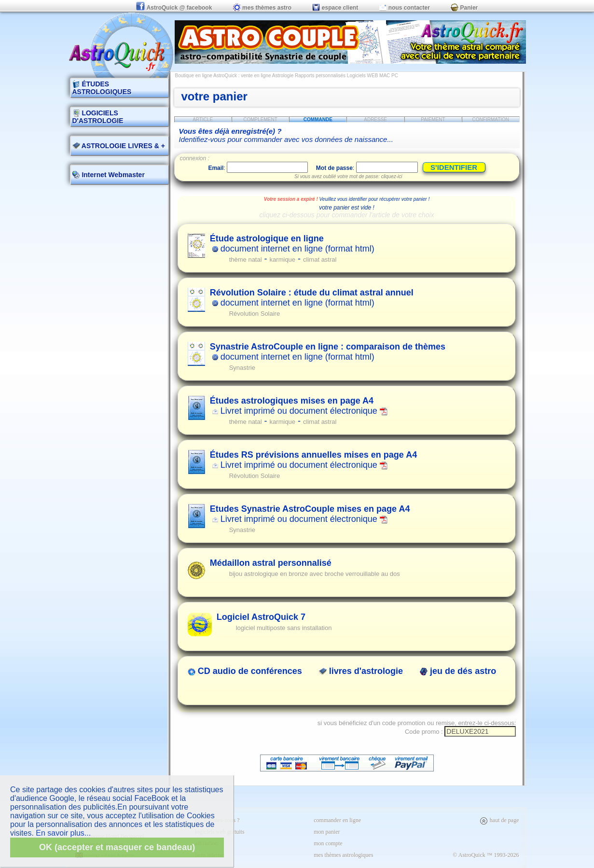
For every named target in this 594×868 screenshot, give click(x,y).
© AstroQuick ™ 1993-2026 (486, 855)
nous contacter (405, 8)
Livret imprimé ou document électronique (299, 406)
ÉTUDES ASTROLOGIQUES (102, 88)
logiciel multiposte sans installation (284, 628)
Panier (464, 8)
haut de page (499, 820)
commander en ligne (337, 820)
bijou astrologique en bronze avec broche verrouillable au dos (315, 574)
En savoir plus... (63, 833)
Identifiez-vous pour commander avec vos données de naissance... (286, 135)
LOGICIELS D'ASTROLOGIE (98, 117)
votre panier (214, 96)
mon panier (327, 832)
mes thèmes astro (262, 8)
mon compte (328, 843)
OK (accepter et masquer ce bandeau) (117, 847)
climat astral (320, 259)
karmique (283, 259)
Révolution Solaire (255, 314)
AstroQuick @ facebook (175, 8)
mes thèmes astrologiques (343, 855)
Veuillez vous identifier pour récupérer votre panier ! (375, 199)
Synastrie (242, 368)
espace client (335, 8)
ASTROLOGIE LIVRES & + (119, 146)
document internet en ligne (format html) (292, 244)
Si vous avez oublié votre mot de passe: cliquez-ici (348, 176)
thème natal (246, 259)
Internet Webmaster (112, 175)
